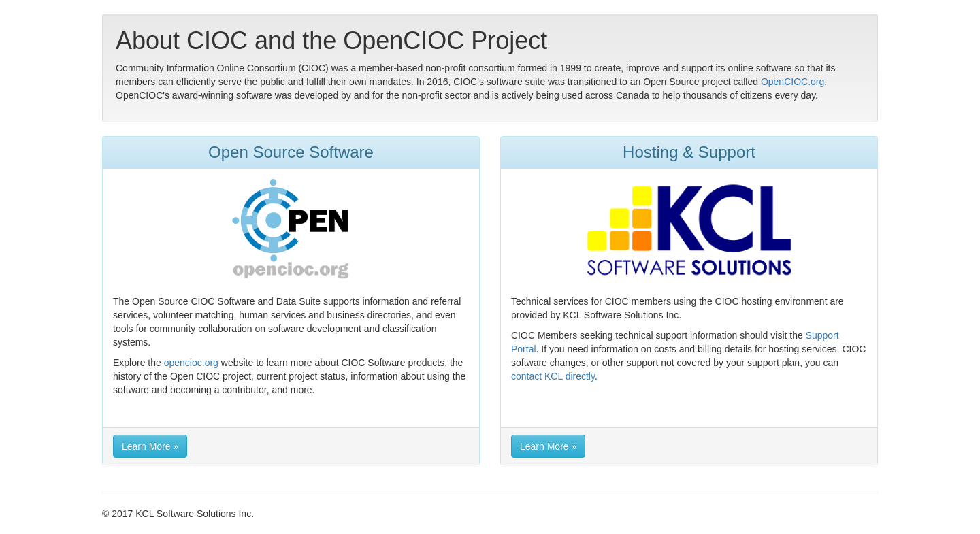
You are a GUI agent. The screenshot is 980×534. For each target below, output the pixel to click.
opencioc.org (191, 363)
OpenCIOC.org (793, 82)
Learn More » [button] (150, 446)
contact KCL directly (553, 376)
